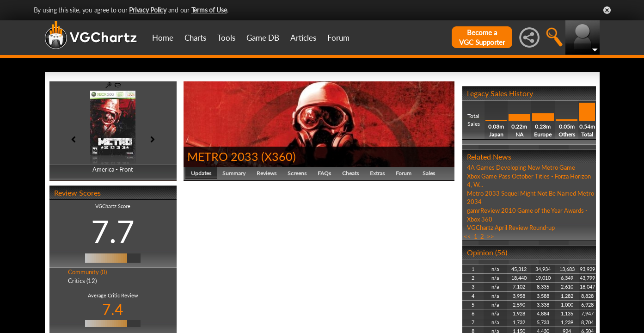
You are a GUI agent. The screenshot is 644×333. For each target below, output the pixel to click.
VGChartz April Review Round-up (511, 228)
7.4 (113, 309)
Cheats (350, 173)
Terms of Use (209, 10)
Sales (429, 173)
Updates (201, 173)
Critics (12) (82, 281)
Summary (234, 173)
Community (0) (87, 272)
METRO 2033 (223, 156)
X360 (279, 156)
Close (607, 10)
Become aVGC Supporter (482, 37)
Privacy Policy (148, 10)
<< (467, 236)
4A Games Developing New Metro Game (521, 167)
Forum (338, 38)
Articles (303, 38)
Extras (377, 173)
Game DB (263, 38)
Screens (297, 173)
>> (491, 236)
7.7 (113, 231)
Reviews (267, 173)
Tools (226, 38)
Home (163, 38)
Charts (195, 38)
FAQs (324, 173)
